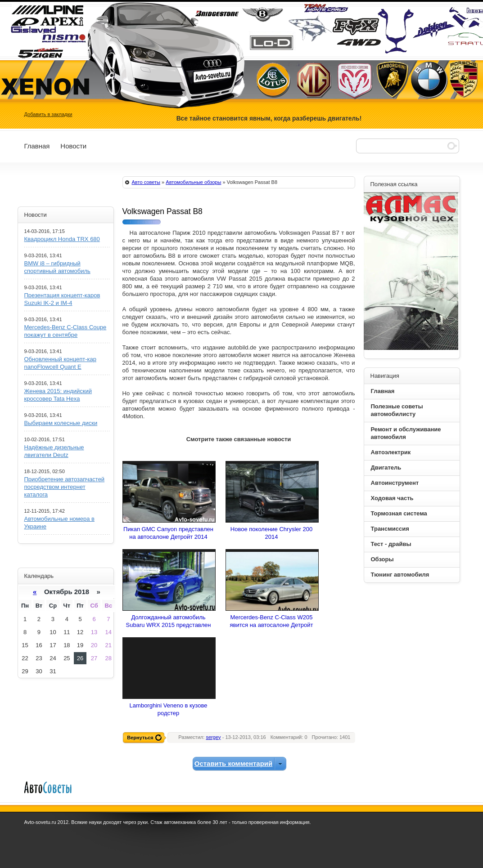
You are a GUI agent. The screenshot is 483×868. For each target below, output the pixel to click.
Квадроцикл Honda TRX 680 (62, 239)
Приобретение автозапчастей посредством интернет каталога (65, 487)
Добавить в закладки (48, 114)
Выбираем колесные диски (61, 423)
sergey (213, 737)
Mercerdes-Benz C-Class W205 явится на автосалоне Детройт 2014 (271, 625)
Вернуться (140, 738)
